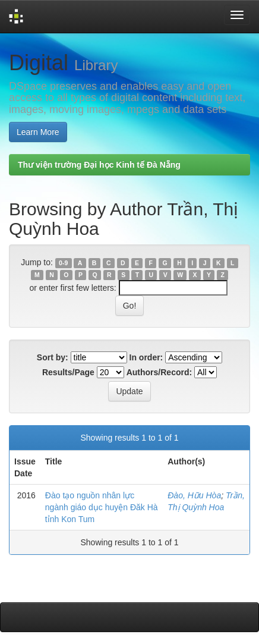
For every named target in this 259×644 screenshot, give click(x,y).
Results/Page (68, 372)
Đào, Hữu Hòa (194, 495)
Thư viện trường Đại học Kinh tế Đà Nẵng (99, 165)
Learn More (38, 132)
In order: (146, 357)
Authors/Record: (159, 372)
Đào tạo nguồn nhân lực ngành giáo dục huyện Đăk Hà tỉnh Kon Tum (102, 507)
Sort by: (53, 357)
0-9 (63, 263)
